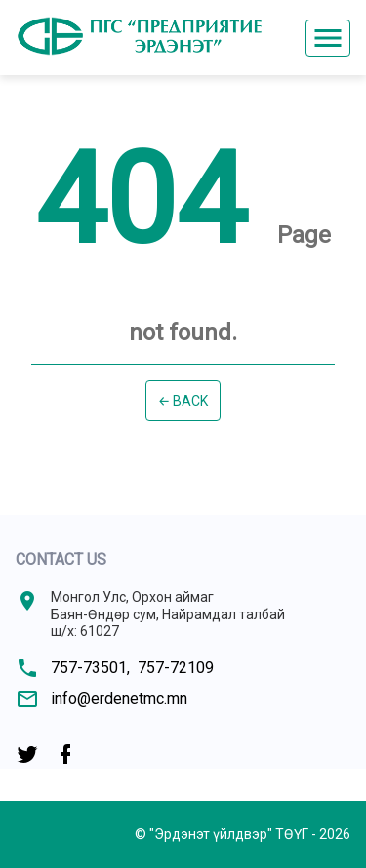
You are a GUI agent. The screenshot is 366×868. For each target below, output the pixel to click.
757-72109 (176, 668)
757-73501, (90, 668)
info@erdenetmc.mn (119, 699)
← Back (183, 401)
